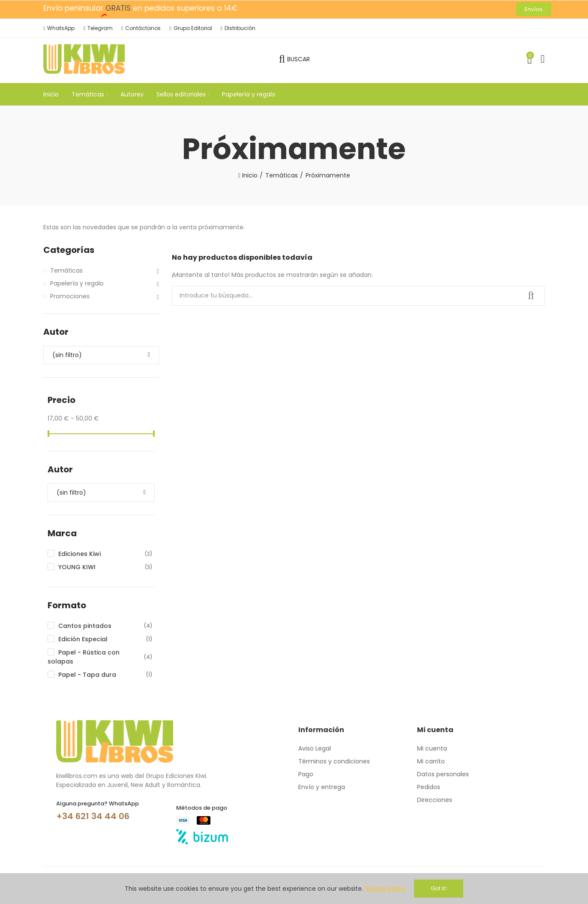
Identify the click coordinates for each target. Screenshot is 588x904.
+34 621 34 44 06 (93, 816)
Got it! (439, 888)
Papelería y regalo (77, 283)
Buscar (531, 296)
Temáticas (66, 270)
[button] (534, 9)
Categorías (69, 250)
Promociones (70, 296)
